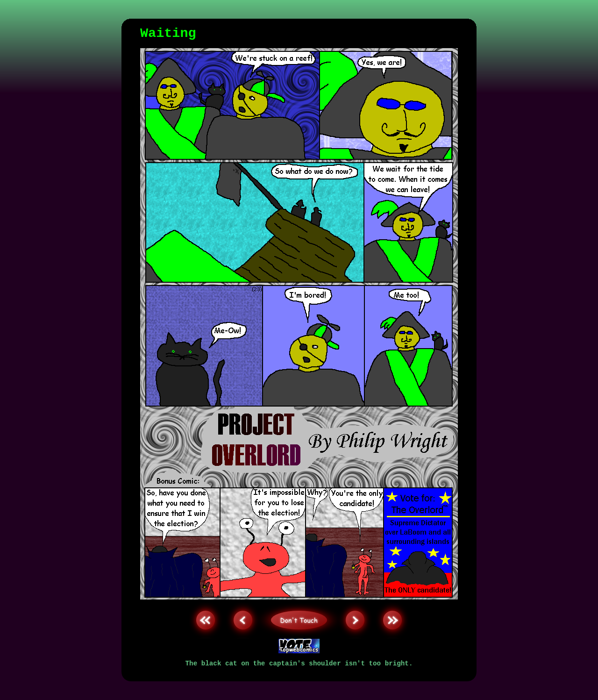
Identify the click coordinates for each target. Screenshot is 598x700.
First (205, 602)
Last (392, 602)
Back (243, 602)
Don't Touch (299, 602)
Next (355, 602)
